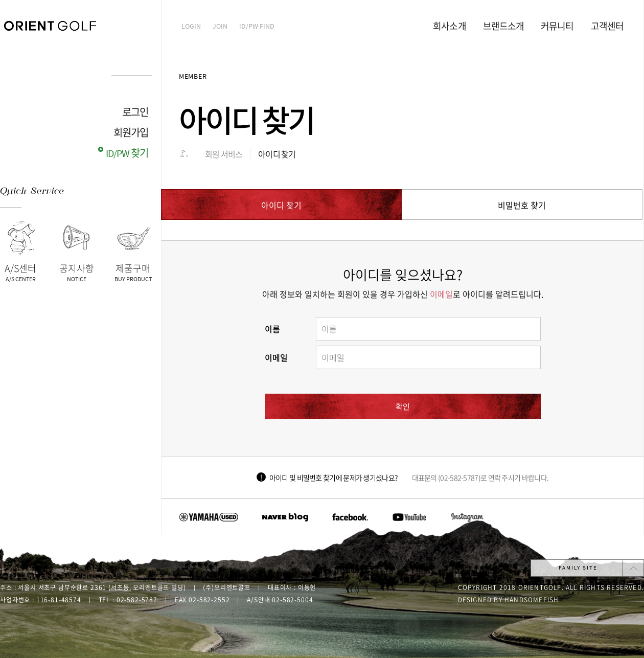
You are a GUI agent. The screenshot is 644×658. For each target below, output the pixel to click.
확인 (403, 406)
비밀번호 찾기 (522, 205)
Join (220, 26)
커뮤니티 (557, 27)
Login (191, 26)
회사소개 (449, 27)
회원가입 (131, 133)
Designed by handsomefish (509, 600)
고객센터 (607, 27)
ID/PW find (257, 26)
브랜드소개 (504, 27)
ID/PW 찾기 (127, 154)
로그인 (135, 113)
